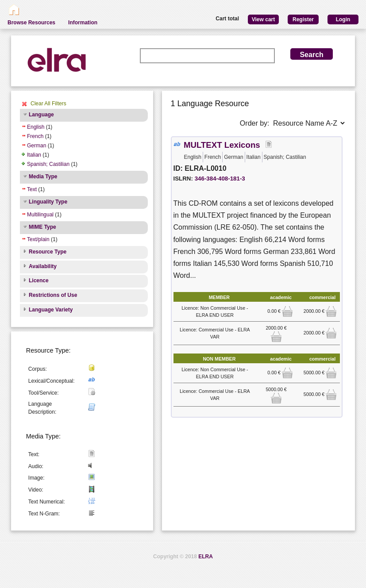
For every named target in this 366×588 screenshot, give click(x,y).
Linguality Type (48, 202)
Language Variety (51, 310)
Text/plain (38, 239)
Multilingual (40, 215)
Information (83, 23)
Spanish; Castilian (48, 164)
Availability (43, 266)
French (35, 136)
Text (32, 189)
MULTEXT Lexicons (222, 145)
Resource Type (48, 252)
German (37, 146)
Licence (39, 281)
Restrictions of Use (53, 295)
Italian (34, 155)
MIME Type (42, 227)
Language (41, 115)
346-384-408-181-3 (220, 179)
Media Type (43, 177)
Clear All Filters (48, 104)
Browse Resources (31, 23)
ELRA (206, 557)
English (36, 127)
